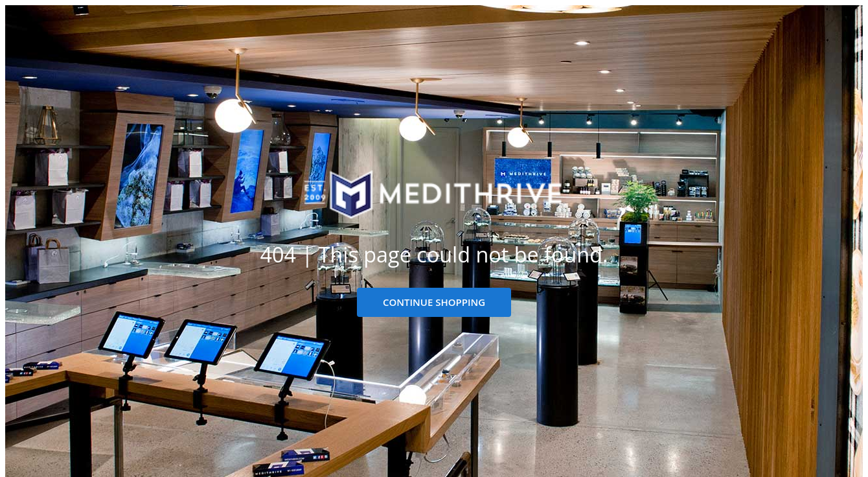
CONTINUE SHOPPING (434, 302)
